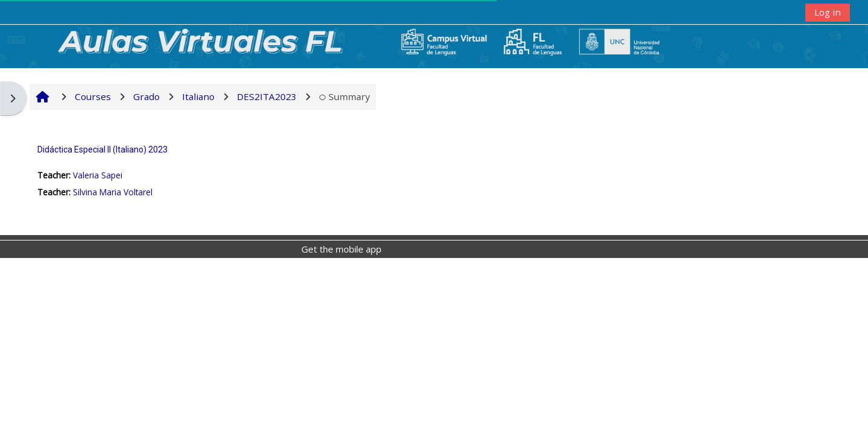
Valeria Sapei (98, 175)
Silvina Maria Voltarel (113, 192)
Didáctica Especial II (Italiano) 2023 (102, 149)
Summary (344, 96)
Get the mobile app (341, 249)
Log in (828, 12)
